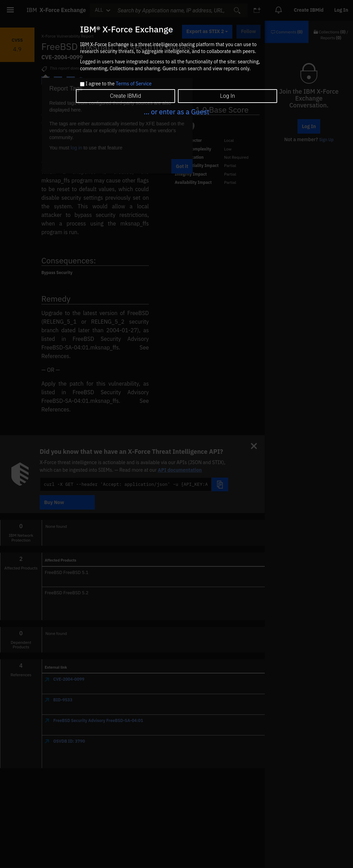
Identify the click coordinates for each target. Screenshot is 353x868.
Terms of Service (134, 84)
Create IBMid (125, 96)
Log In (227, 96)
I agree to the (118, 84)
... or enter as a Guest (176, 112)
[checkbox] (82, 84)
